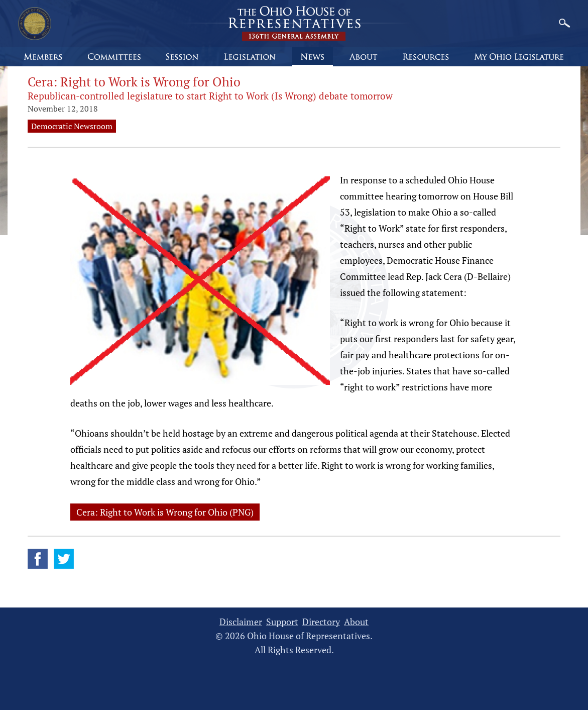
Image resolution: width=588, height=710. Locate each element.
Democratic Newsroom (72, 126)
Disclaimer (241, 622)
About (356, 622)
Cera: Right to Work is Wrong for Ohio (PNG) (165, 512)
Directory (321, 622)
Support (282, 622)
